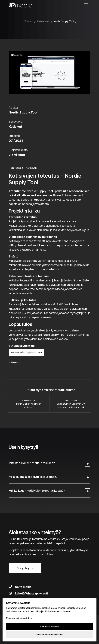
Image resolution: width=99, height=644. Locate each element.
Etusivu (28, 21)
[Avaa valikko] (86, 5)
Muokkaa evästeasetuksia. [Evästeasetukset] (19, 618)
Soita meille (20, 587)
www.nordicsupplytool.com (26, 352)
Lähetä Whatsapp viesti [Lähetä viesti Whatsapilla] (28, 593)
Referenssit (43, 21)
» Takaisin (15, 362)
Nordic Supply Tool (64, 21)
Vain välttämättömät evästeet (50, 635)
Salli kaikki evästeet (50, 627)
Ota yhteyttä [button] (25, 568)
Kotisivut (31, 168)
